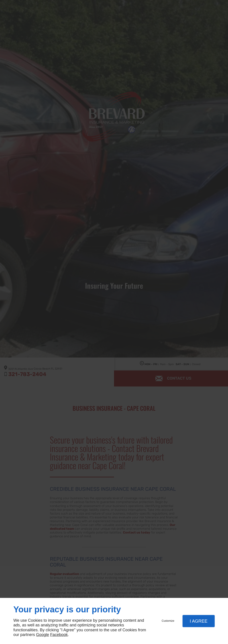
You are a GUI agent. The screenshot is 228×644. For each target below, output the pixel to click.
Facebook (59, 635)
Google (43, 635)
